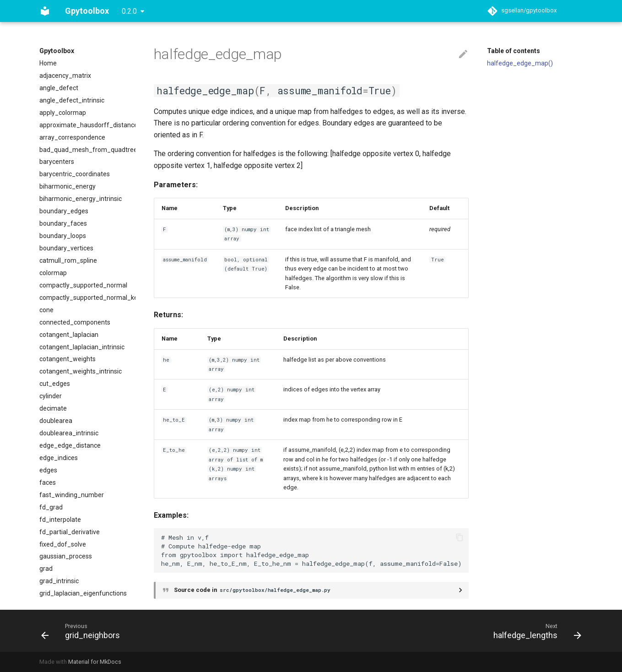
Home (48, 63)
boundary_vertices (66, 248)
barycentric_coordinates (75, 174)
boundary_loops (63, 236)
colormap (53, 273)
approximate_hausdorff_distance (87, 125)
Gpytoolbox (57, 51)
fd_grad (51, 507)
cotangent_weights (68, 359)
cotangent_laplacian (69, 335)
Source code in (253, 590)
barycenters (57, 162)
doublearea (56, 421)
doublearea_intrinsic (69, 433)
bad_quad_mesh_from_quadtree (87, 150)
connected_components (75, 322)
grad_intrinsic (59, 581)
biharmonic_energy (68, 186)
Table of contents (514, 51)
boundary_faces (63, 223)
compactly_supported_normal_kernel (87, 298)
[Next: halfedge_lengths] (535, 631)
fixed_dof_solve (63, 544)
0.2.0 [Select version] (129, 11)
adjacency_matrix (65, 76)
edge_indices (59, 458)
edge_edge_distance (70, 445)
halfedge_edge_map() (520, 63)
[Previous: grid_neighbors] (83, 631)
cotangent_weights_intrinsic (81, 371)
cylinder (51, 396)
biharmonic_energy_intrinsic (81, 199)
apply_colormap (63, 113)
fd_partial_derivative (70, 532)
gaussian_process (66, 556)
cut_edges (55, 384)
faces (48, 482)
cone (46, 310)
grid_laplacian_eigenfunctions (83, 593)
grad (46, 569)
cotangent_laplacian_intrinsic (82, 347)
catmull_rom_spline (68, 260)
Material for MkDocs (95, 662)
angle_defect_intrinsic (72, 100)
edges (48, 470)
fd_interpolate (60, 520)
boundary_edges (64, 211)
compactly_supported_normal (83, 285)
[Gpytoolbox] (45, 11)
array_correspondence (72, 137)
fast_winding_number (72, 495)
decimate (53, 408)
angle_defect (59, 88)
